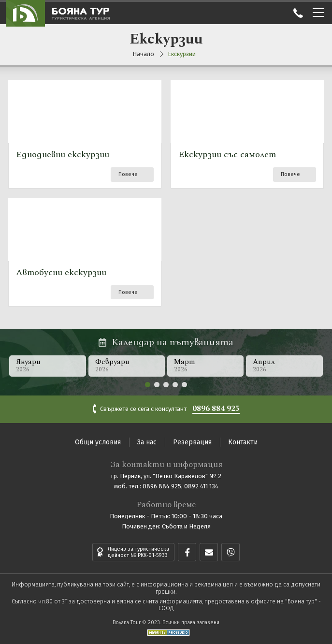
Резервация (192, 442)
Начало (143, 54)
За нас (147, 442)
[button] (148, 385)
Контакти (243, 442)
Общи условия (98, 442)
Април (285, 365)
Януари (48, 365)
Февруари (127, 365)
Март (206, 365)
